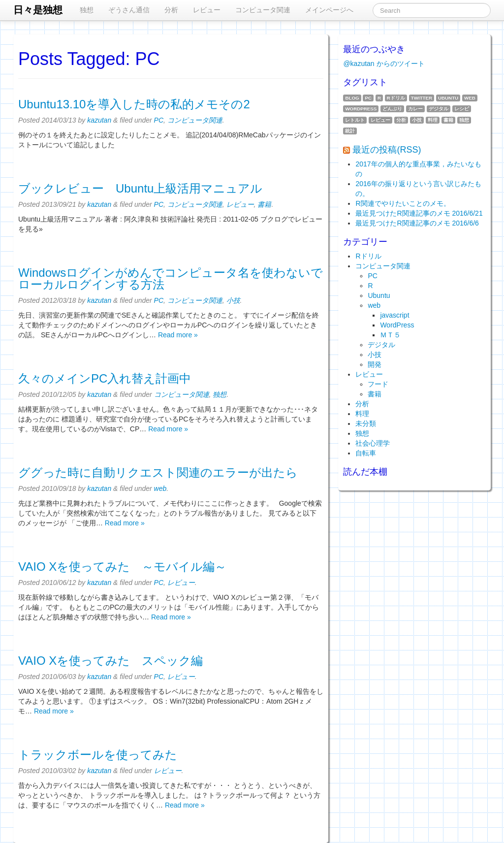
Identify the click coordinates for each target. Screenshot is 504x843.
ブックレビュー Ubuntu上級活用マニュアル (140, 188)
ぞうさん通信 (129, 10)
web (160, 488)
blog (352, 98)
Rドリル (396, 98)
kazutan (99, 120)
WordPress (361, 109)
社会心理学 (373, 443)
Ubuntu (448, 98)
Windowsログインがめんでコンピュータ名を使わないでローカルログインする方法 (171, 278)
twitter (422, 98)
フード (378, 384)
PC (159, 120)
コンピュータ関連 (263, 10)
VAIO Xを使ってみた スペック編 (110, 661)
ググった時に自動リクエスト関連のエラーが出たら (158, 472)
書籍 (264, 204)
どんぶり (392, 109)
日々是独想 (38, 10)
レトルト (355, 120)
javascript (394, 315)
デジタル (439, 109)
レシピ (462, 109)
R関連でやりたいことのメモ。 (403, 203)
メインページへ (329, 10)
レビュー (207, 10)
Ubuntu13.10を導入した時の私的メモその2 (134, 104)
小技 (233, 300)
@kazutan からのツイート (384, 64)
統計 (350, 131)
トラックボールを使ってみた (98, 755)
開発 (375, 364)
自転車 (366, 453)
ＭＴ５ (390, 335)
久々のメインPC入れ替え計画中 (105, 378)
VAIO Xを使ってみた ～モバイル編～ (122, 567)
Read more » (178, 335)
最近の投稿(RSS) (387, 150)
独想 (87, 10)
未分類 (366, 423)
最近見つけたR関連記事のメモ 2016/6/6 (417, 223)
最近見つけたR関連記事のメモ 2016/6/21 (419, 213)
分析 (171, 10)
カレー (415, 109)
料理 (433, 120)
